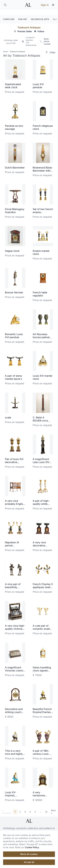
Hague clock (12, 246)
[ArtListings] (29, 816)
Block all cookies (29, 854)
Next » (53, 806)
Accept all (29, 862)
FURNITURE (9, 14)
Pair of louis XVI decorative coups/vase (14, 457)
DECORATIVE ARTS (40, 14)
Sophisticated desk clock (13, 81)
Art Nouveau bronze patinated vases (43, 332)
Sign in (45, 5)
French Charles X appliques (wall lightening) (43, 582)
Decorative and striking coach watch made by (14, 707)
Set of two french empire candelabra (43, 207)
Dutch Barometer (15, 162)
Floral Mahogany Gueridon (15, 205)
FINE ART (23, 14)
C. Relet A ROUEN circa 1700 (40, 415)
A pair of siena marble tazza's (14, 372)
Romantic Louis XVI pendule (14, 331)
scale (8, 412)
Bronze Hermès (14, 287)
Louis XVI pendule (38, 81)
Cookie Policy (32, 847)
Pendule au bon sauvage (14, 122)
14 (46, 806)
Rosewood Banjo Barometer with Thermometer (43, 165)
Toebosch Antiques (29, 22)
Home (5, 46)
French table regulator (40, 289)
